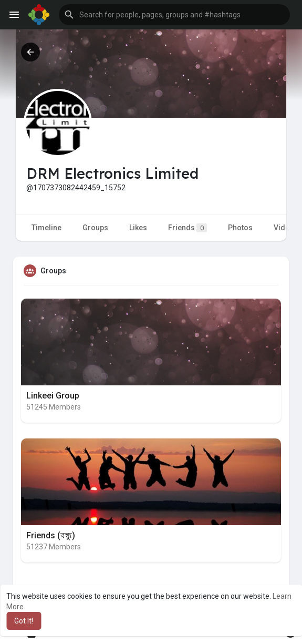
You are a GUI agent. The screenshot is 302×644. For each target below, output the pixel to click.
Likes (138, 228)
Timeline (46, 228)
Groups (95, 228)
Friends (188, 228)
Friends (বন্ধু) (51, 535)
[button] (174, 15)
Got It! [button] (24, 621)
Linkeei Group (53, 396)
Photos (240, 228)
